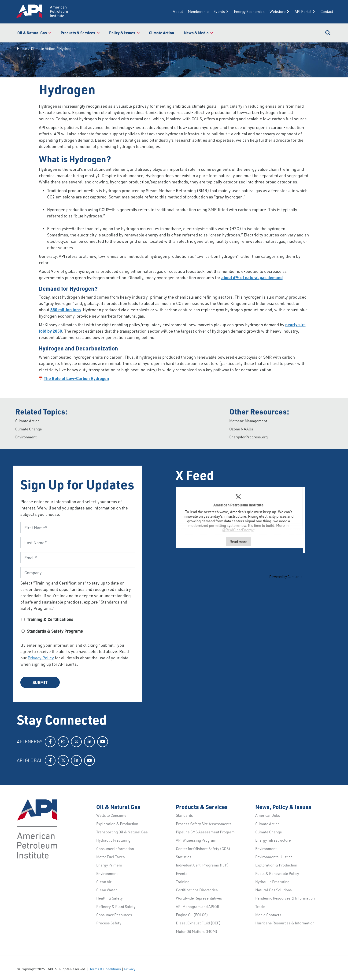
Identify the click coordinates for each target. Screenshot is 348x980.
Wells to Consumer (112, 815)
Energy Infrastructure (273, 840)
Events (219, 11)
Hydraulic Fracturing (113, 840)
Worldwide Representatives (199, 898)
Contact (327, 11)
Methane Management (248, 421)
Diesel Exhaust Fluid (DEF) (198, 923)
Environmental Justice (274, 857)
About (178, 11)
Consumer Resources (114, 915)
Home (22, 48)
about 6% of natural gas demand (252, 277)
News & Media (196, 33)
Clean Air (104, 882)
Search (328, 33)
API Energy (30, 742)
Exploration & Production (117, 824)
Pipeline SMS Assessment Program (205, 832)
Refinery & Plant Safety (116, 906)
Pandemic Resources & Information (285, 898)
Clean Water (107, 890)
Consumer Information (115, 849)
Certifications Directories (197, 890)
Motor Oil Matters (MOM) (197, 931)
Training (183, 882)
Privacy (130, 969)
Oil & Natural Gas (32, 33)
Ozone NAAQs (241, 429)
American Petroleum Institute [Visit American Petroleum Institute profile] (240, 505)
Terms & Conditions (105, 969)
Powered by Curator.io (286, 577)
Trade (260, 906)
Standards (184, 815)
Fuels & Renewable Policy (277, 873)
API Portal (303, 11)
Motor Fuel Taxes (111, 857)
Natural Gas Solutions (274, 890)
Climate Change (29, 429)
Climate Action (161, 33)
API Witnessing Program (196, 840)
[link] (240, 497)
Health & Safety (109, 898)
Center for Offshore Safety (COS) (203, 849)
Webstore (278, 11)
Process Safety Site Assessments (204, 824)
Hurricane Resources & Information (285, 923)
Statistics (184, 857)
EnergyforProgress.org (248, 437)
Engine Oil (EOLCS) (192, 915)
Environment (26, 437)
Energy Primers (109, 865)
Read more (240, 541)
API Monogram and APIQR (198, 906)
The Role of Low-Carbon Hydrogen (76, 378)
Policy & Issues (122, 33)
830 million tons (66, 310)
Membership (198, 11)
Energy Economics (249, 11)
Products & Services (78, 33)
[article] (240, 518)
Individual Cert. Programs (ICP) (202, 865)
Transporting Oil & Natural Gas (122, 832)
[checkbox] (78, 628)
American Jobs (268, 815)
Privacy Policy (41, 658)
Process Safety (109, 923)
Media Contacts (268, 915)
